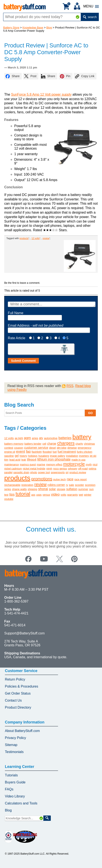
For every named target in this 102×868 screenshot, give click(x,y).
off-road (83, 469)
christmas (89, 444)
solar (52, 489)
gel (17, 456)
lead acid (15, 460)
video (55, 494)
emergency (85, 448)
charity (79, 444)
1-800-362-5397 (16, 601)
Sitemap (11, 745)
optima (92, 469)
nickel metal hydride (34, 469)
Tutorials (11, 775)
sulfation (72, 489)
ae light (19, 438)
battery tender (33, 444)
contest (9, 448)
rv (67, 485)
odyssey (72, 469)
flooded (47, 452)
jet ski (93, 456)
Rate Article (17, 338)
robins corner (56, 485)
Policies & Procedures (22, 686)
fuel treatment (67, 452)
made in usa (78, 460)
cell (44, 444)
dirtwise (72, 448)
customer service (36, 447)
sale (71, 485)
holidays (33, 456)
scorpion (90, 485)
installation (72, 456)
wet (81, 495)
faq (28, 452)
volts (63, 495)
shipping (32, 489)
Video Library (15, 796)
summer (83, 489)
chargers (66, 443)
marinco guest (28, 465)
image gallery (57, 456)
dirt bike (62, 448)
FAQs (9, 789)
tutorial (23, 494)
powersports (58, 472)
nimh (49, 469)
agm (27, 438)
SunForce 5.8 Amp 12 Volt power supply (41, 94)
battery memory (14, 444)
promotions (42, 479)
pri (67, 472)
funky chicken (84, 452)
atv (41, 438)
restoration (27, 485)
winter (88, 495)
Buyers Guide (15, 782)
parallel (8, 472)
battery (82, 437)
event (21, 452)
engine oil (10, 452)
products (24, 238)
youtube (9, 499)
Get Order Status (18, 693)
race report (81, 479)
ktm (6, 460)
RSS (70, 386)
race (70, 479)
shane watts (19, 489)
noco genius (60, 469)
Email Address (36, 325)
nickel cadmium (13, 469)
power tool (44, 472)
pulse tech (60, 479)
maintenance (12, 465)
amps (35, 438)
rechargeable (12, 485)
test (6, 495)
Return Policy (15, 679)
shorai (43, 489)
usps (39, 495)
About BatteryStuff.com (22, 731)
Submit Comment (23, 361)
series (8, 489)
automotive (51, 438)
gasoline (9, 456)
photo (34, 472)
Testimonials (14, 752)
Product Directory (18, 707)
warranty (72, 495)
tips (12, 494)
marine (41, 464)
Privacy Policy (16, 738)
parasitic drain (21, 472)
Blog (49, 28)
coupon (19, 448)
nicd (95, 465)
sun (91, 489)
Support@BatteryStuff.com (24, 633)
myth (89, 464)
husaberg (44, 456)
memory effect (54, 465)
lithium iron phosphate (54, 459)
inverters (84, 456)
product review (78, 472)
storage (61, 489)
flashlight (37, 452)
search (90, 17)
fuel (55, 452)
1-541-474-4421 (16, 613)
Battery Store (11, 28)
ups (33, 495)
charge (52, 444)
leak (24, 460)
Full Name (16, 313)
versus (46, 495)
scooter (80, 485)
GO (90, 413)
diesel (52, 448)
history (23, 456)
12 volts (35, 238)
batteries (65, 438)
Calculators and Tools (21, 803)
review (46, 238)
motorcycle (74, 464)
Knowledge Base (33, 28)
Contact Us (13, 700)
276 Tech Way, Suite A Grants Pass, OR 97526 (22, 643)
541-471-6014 (15, 625)
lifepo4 (32, 459)
